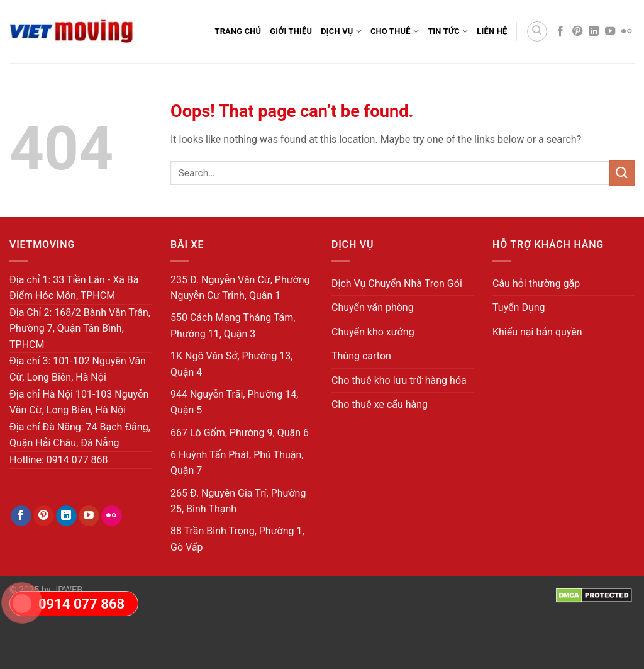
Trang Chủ (238, 31)
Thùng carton (361, 356)
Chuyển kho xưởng (373, 332)
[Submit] (622, 173)
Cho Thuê (395, 31)
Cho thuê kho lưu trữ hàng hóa (399, 380)
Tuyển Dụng (519, 307)
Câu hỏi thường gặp (536, 284)
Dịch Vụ (341, 31)
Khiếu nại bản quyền (537, 332)
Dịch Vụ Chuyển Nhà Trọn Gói (397, 284)
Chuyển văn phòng (373, 307)
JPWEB (68, 590)
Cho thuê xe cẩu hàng (380, 404)
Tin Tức (448, 31)
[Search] (537, 31)
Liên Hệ (492, 31)
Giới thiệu (291, 31)
